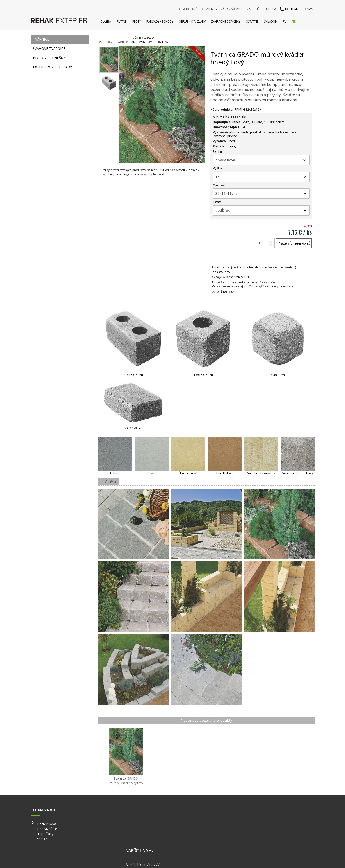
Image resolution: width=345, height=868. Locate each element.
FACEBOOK (237, 823)
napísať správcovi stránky (160, 859)
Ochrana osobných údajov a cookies (204, 859)
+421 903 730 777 (146, 824)
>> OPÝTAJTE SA (223, 292)
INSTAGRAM (238, 830)
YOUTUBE (237, 836)
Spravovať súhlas (242, 859)
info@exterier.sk (145, 830)
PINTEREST (238, 843)
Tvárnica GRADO (126, 780)
